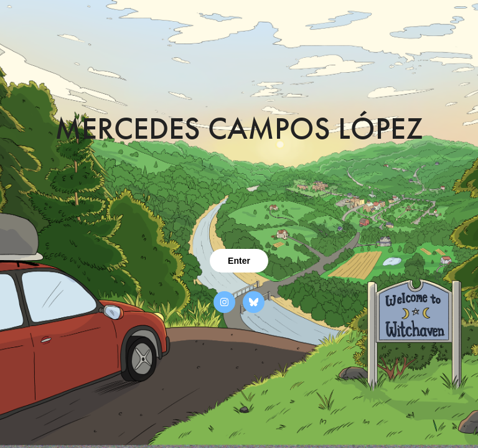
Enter (239, 261)
